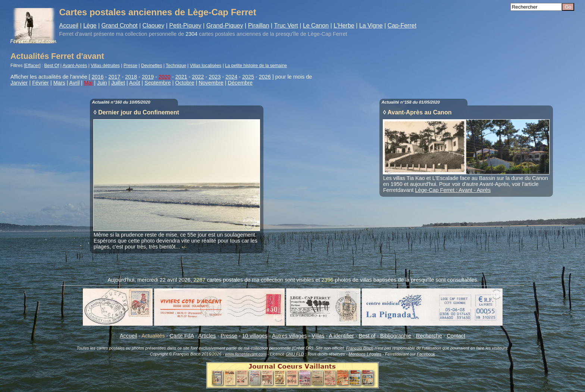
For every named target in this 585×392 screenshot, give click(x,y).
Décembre (240, 83)
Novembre (211, 83)
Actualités (153, 336)
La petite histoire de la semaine (256, 66)
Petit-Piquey (185, 26)
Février (40, 83)
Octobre (184, 83)
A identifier (341, 336)
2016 (98, 77)
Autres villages (290, 336)
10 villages (255, 336)
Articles (207, 336)
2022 (198, 77)
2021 (181, 77)
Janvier (19, 83)
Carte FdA (182, 336)
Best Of (52, 66)
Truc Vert (286, 26)
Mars (59, 83)
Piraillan (259, 26)
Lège (90, 26)
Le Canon (316, 26)
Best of (367, 336)
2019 (148, 77)
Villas (318, 336)
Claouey (154, 26)
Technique (176, 66)
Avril (75, 83)
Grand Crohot (120, 26)
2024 (231, 77)
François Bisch (359, 348)
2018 (131, 77)
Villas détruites (105, 66)
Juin (102, 83)
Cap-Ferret (402, 26)
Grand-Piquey (225, 26)
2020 (165, 77)
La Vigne (371, 26)
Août (135, 83)
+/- (184, 247)
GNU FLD (295, 354)
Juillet (118, 83)
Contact (456, 336)
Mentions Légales (365, 354)
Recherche (429, 336)
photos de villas (353, 280)
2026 (265, 77)
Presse (130, 66)
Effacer (32, 66)
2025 (248, 77)
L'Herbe (344, 26)
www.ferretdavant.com (246, 354)
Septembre (157, 83)
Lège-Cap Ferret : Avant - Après (453, 190)
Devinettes (152, 66)
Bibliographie (396, 336)
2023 (215, 77)
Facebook (426, 354)
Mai (88, 83)
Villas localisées (206, 66)
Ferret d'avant (76, 34)
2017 (115, 77)
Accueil (69, 26)
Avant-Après (75, 66)
